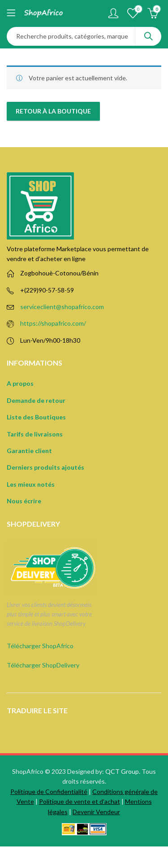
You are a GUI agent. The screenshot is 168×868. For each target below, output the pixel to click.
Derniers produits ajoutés (45, 467)
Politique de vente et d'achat (80, 801)
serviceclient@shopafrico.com (62, 307)
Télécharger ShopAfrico (40, 646)
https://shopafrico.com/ (53, 323)
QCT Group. (123, 771)
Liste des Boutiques (36, 417)
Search (148, 36)
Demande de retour (36, 400)
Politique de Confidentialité (49, 792)
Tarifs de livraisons (35, 434)
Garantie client (29, 451)
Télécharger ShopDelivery (43, 665)
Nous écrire (24, 501)
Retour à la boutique (53, 111)
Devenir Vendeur (96, 812)
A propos (20, 383)
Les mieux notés (31, 484)
